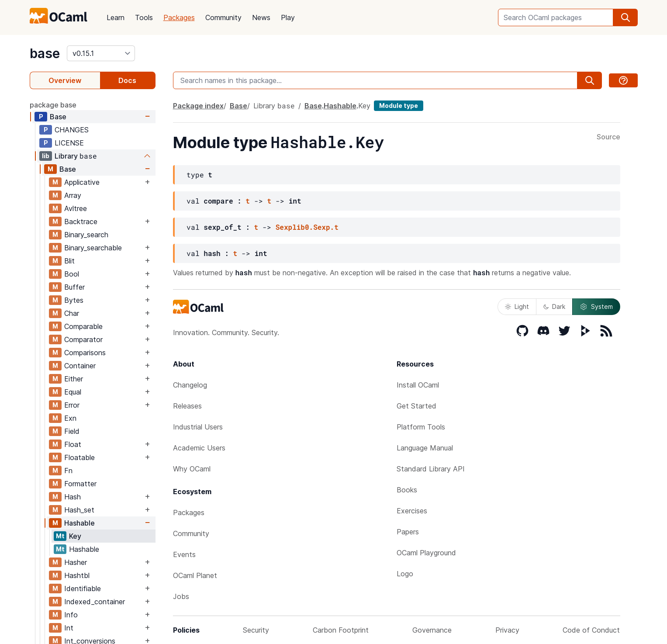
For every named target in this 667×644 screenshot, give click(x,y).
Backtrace (81, 222)
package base (53, 105)
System (596, 307)
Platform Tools (421, 427)
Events (184, 554)
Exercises (412, 511)
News (261, 17)
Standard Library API (431, 469)
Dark (554, 306)
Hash (73, 497)
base (45, 53)
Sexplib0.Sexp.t (307, 227)
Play (288, 17)
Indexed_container (95, 602)
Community (223, 17)
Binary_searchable (93, 248)
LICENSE (69, 143)
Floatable (79, 457)
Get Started (416, 406)
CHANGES (72, 130)
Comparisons (85, 353)
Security (256, 630)
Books (407, 490)
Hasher (76, 562)
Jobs (181, 596)
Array (73, 195)
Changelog (190, 385)
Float (73, 444)
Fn (68, 471)
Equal (73, 392)
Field (72, 431)
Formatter (80, 484)
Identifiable (83, 589)
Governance (432, 630)
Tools (144, 17)
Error (72, 405)
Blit (69, 261)
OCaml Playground (426, 553)
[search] (626, 17)
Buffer (74, 287)
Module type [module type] (399, 106)
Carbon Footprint (341, 630)
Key (75, 536)
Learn (116, 17)
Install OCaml (418, 385)
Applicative (82, 182)
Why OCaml (192, 469)
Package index (198, 106)
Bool (72, 274)
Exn (70, 418)
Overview (65, 80)
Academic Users (199, 448)
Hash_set (79, 510)
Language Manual (425, 448)
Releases (187, 406)
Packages (179, 17)
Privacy (507, 630)
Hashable (79, 523)
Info (71, 615)
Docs (127, 80)
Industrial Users (198, 427)
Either (74, 379)
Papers (408, 532)
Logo (405, 574)
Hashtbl (77, 575)
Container (80, 366)
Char (72, 313)
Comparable (83, 326)
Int (69, 628)
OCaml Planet (195, 575)
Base (58, 117)
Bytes (74, 300)
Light (517, 306)
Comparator (83, 339)
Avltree (76, 208)
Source (608, 137)
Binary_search (86, 235)
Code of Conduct (591, 630)
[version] (101, 53)
